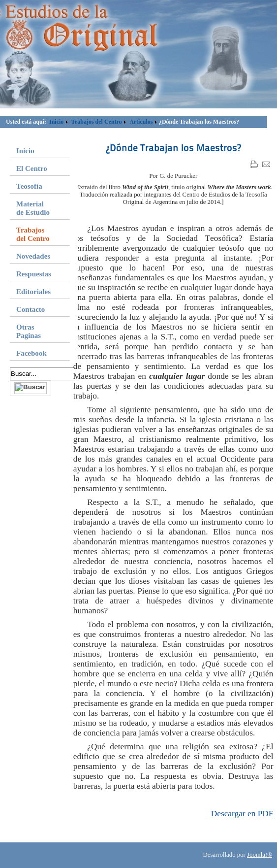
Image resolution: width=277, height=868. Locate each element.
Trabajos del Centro (97, 122)
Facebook (31, 353)
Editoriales (33, 292)
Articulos (141, 122)
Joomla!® (260, 855)
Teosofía (29, 186)
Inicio (56, 122)
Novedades (33, 256)
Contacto (31, 309)
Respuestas (34, 274)
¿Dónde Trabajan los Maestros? (173, 148)
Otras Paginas (29, 331)
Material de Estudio (33, 208)
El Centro (32, 168)
